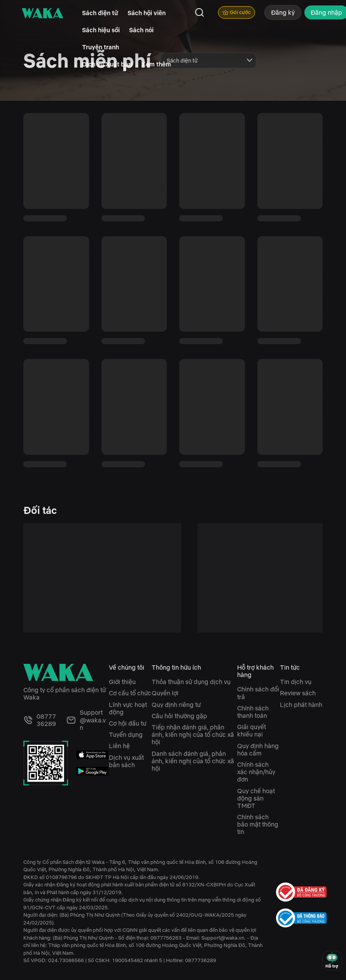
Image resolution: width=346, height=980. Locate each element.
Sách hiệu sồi (101, 30)
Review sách (298, 693)
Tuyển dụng (126, 735)
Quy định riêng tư (176, 705)
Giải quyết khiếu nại (252, 730)
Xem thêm (156, 64)
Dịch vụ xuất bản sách (126, 761)
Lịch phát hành (301, 705)
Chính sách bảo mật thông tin (258, 824)
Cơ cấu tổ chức (130, 693)
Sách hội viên (147, 13)
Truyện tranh (100, 47)
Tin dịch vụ (296, 682)
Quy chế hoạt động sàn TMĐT (256, 798)
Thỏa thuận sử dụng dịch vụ (191, 682)
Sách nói (141, 30)
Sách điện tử (100, 13)
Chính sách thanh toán (253, 712)
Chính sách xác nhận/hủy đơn (256, 772)
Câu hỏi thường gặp (179, 716)
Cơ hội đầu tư (128, 723)
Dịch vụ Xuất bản (107, 64)
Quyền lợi (165, 693)
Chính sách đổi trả (258, 693)
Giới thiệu (122, 682)
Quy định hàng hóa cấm (258, 749)
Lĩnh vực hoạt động (128, 708)
